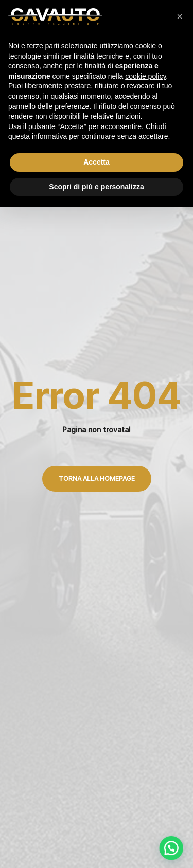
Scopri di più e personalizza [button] (96, 187)
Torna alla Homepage (97, 478)
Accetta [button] (97, 162)
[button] (180, 16)
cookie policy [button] (145, 76)
